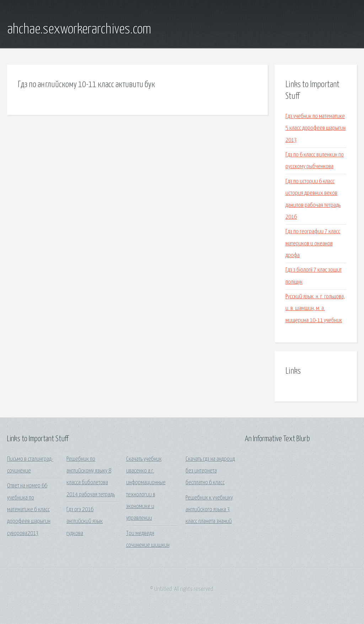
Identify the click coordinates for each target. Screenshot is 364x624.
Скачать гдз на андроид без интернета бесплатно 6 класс (210, 471)
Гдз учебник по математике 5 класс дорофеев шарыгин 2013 (315, 128)
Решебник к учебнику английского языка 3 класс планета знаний (209, 510)
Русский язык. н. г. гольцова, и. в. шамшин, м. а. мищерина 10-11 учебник (315, 309)
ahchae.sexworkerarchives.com (79, 30)
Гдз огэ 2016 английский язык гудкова (85, 522)
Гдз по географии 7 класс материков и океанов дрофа (313, 244)
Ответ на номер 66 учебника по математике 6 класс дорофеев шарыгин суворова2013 (29, 510)
